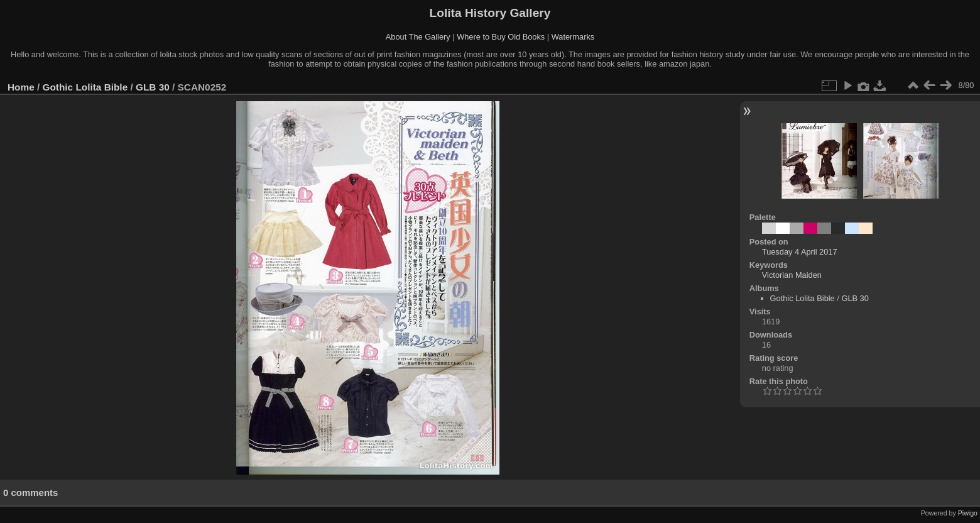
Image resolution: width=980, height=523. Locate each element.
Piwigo (968, 513)
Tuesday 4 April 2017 (800, 252)
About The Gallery (418, 37)
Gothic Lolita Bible (85, 87)
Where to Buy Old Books (501, 37)
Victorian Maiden (792, 275)
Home (21, 87)
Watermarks (573, 37)
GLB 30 (153, 87)
